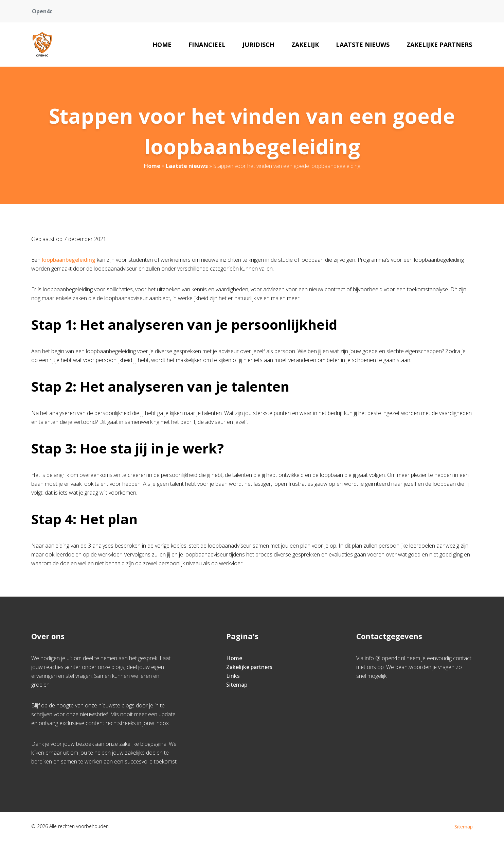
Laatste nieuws (363, 45)
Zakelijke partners (439, 45)
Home (162, 45)
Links (233, 676)
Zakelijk (305, 45)
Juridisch (258, 45)
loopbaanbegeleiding (69, 260)
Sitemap (237, 685)
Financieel (207, 45)
